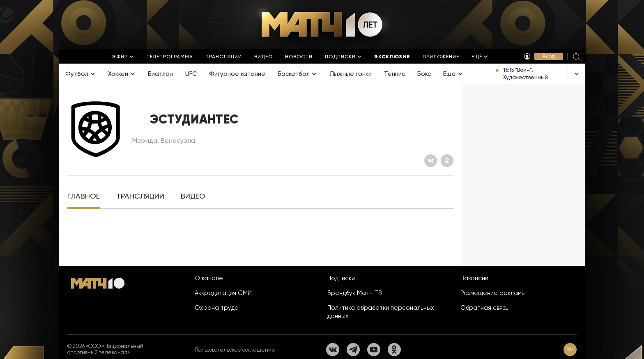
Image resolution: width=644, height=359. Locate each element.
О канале (209, 278)
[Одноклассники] (447, 161)
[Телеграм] (353, 350)
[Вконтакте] (431, 161)
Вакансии (474, 278)
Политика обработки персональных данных (381, 312)
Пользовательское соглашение (235, 350)
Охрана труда (217, 308)
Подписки (341, 278)
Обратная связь (484, 308)
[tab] (84, 196)
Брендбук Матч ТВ (355, 293)
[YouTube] (374, 350)
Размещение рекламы (493, 293)
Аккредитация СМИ (223, 293)
